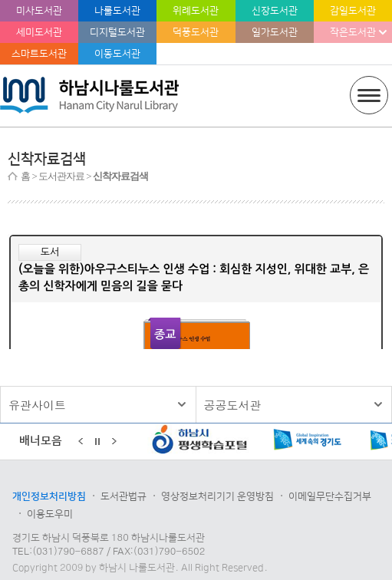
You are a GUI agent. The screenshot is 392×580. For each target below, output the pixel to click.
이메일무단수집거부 (330, 496)
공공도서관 (233, 405)
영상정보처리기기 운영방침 (217, 496)
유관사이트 (37, 405)
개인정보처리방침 (49, 496)
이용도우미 (50, 514)
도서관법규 (124, 496)
